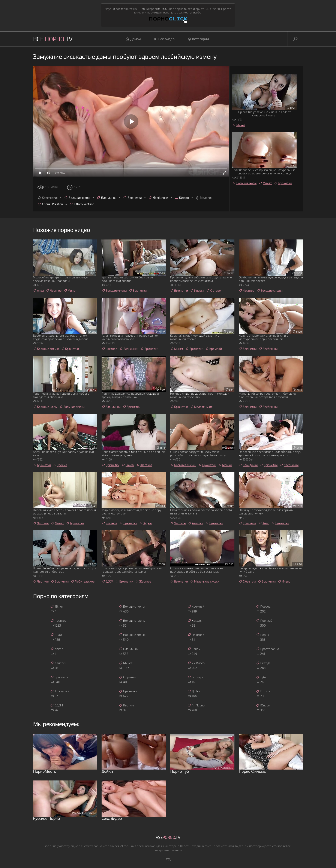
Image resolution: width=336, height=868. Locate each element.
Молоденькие (201, 407)
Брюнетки (132, 198)
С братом (247, 581)
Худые (145, 523)
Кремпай (214, 349)
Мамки (225, 465)
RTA (168, 860)
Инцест (197, 291)
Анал (38, 291)
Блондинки (106, 198)
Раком (128, 465)
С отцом (214, 291)
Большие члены (114, 291)
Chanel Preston (50, 204)
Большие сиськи (269, 291)
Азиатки (196, 523)
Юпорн (182, 198)
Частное (54, 291)
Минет (239, 125)
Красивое (247, 523)
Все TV (53, 39)
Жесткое (144, 465)
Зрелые (60, 465)
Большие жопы (77, 198)
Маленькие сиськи (205, 581)
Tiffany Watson (82, 204)
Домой (133, 39)
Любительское (83, 581)
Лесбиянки (158, 198)
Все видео (164, 39)
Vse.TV (168, 837)
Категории (198, 39)
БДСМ (107, 581)
